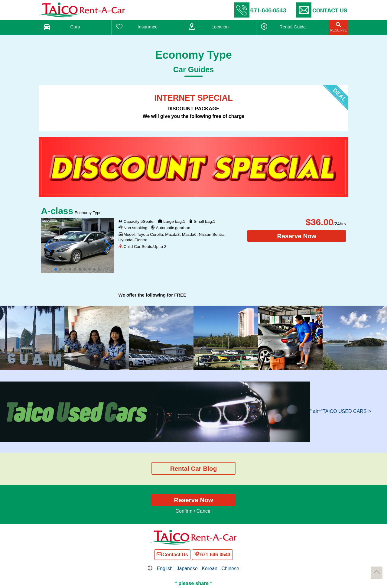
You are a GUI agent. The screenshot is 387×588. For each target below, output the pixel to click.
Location (220, 27)
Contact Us (175, 555)
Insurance (148, 27)
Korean (210, 569)
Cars (75, 27)
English (164, 569)
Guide (293, 27)
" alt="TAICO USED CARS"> (186, 411)
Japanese (187, 569)
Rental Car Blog (194, 468)
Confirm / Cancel (193, 511)
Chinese (230, 569)
